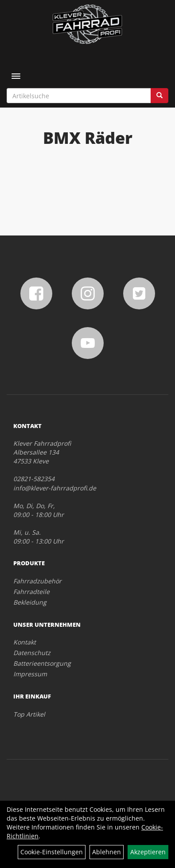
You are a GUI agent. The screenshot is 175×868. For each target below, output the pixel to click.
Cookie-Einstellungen (52, 852)
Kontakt (25, 642)
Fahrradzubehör (37, 581)
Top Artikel (29, 714)
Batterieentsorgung (42, 663)
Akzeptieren (148, 852)
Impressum (30, 674)
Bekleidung (30, 602)
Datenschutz (32, 653)
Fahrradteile (31, 592)
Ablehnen (107, 852)
